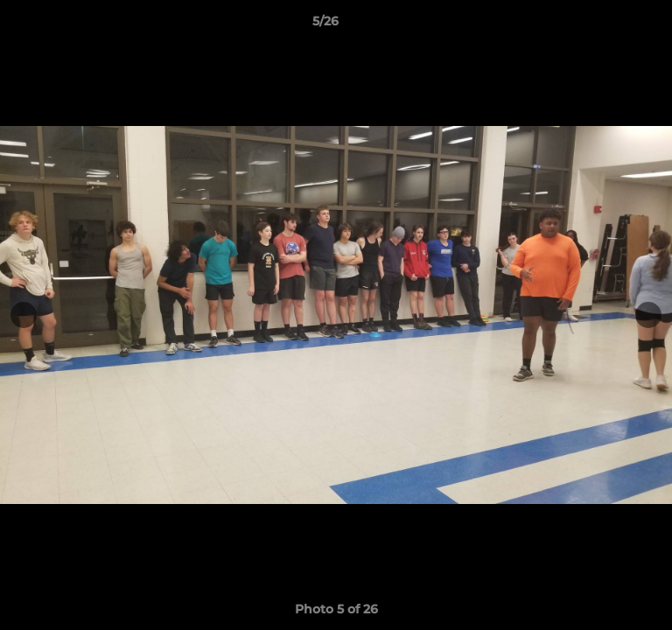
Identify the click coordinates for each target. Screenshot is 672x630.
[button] (609, 25)
